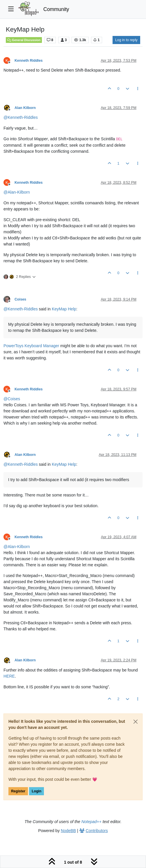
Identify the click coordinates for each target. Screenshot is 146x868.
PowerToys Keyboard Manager (31, 346)
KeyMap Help (64, 309)
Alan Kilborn (25, 108)
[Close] (136, 722)
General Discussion (24, 40)
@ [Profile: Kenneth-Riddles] (21, 117)
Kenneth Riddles (29, 61)
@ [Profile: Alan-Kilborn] (17, 192)
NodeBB (68, 831)
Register (18, 791)
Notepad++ (91, 822)
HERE (9, 676)
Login (36, 791)
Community (56, 9)
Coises (20, 299)
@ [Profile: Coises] (12, 399)
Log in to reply (126, 40)
